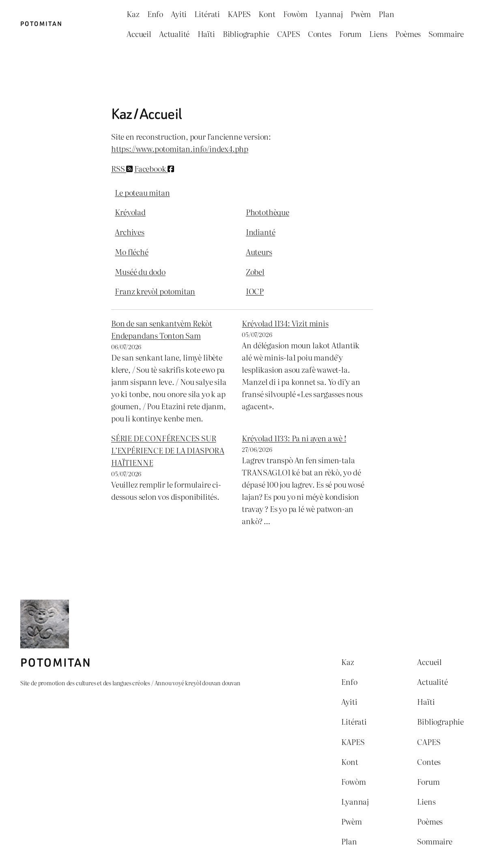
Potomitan (42, 24)
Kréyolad (130, 212)
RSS (122, 168)
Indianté (261, 232)
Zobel (255, 272)
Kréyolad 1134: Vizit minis (285, 323)
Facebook (154, 168)
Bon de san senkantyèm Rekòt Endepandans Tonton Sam (162, 329)
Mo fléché (131, 252)
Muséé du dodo (140, 272)
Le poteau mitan (142, 192)
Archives (130, 232)
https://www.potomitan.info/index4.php (180, 149)
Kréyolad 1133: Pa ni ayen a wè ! (294, 438)
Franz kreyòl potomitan (155, 291)
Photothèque (268, 212)
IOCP (255, 291)
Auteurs (259, 252)
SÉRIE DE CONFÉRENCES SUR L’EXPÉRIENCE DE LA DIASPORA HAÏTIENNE (168, 450)
